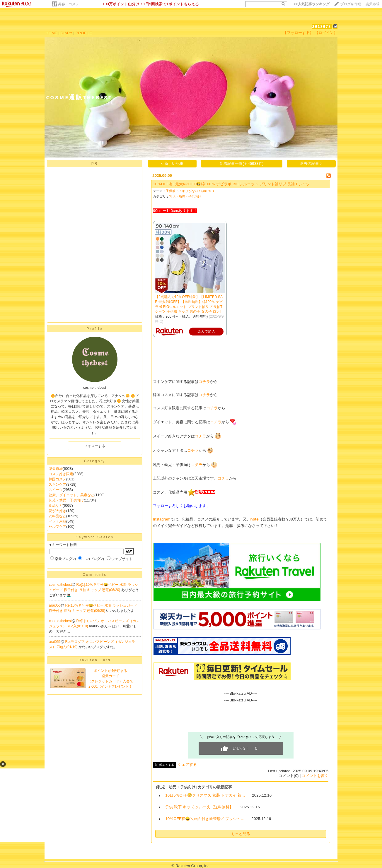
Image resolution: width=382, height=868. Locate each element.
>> (312, 4)
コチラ (204, 382)
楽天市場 (373, 4)
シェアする (187, 765)
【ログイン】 (326, 33)
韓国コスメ (57, 479)
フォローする (95, 446)
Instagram (162, 519)
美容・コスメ (69, 4)
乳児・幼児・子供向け (66, 500)
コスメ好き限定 (61, 474)
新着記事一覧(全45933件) (242, 164)
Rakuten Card (95, 660)
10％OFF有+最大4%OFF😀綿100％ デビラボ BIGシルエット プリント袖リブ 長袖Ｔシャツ (231, 184)
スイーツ (56, 490)
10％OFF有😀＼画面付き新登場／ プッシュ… (205, 819)
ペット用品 (57, 521)
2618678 (322, 26)
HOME (52, 33)
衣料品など (57, 516)
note (255, 519)
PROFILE (84, 33)
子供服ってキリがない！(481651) (190, 191)
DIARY (66, 33)
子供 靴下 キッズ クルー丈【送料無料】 (199, 807)
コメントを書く (315, 776)
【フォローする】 (298, 33)
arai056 (55, 605)
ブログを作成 (351, 4)
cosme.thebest (60, 585)
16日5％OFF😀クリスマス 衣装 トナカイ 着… (205, 795)
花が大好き (57, 511)
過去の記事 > (311, 164)
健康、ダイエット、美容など (71, 495)
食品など (56, 506)
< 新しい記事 (172, 164)
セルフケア (57, 527)
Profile (94, 329)
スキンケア (57, 484)
